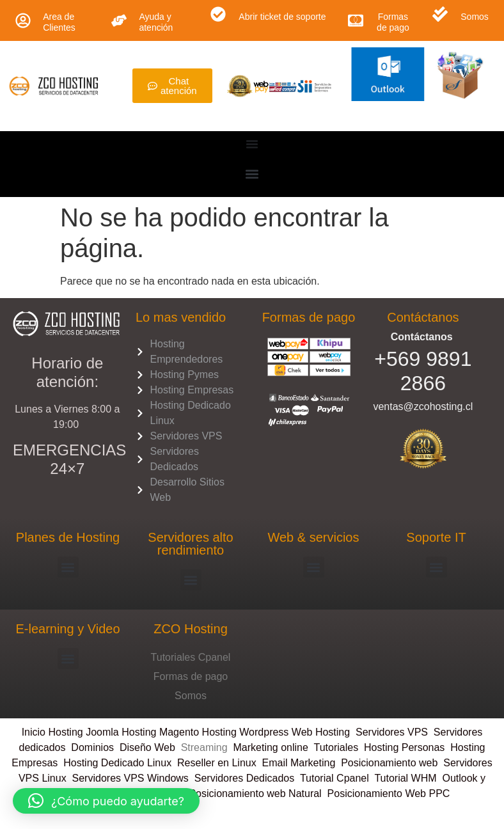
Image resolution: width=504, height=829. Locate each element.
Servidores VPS (392, 732)
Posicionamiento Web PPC (389, 793)
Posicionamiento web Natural (254, 793)
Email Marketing (299, 763)
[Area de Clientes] (23, 20)
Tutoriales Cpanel (191, 657)
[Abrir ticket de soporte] (218, 14)
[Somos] (440, 14)
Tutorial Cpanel (335, 778)
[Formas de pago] (356, 20)
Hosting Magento (160, 732)
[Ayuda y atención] (119, 20)
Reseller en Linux (217, 763)
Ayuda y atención (156, 22)
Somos (475, 17)
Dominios (95, 747)
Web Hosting (321, 732)
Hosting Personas (404, 747)
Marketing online (270, 747)
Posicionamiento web (389, 763)
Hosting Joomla (83, 732)
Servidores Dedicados (245, 778)
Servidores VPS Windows (130, 778)
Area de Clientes (59, 22)
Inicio (35, 732)
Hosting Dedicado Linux (117, 763)
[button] (252, 174)
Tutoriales (339, 747)
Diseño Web (147, 747)
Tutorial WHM (405, 778)
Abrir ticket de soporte (282, 17)
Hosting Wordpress (246, 732)
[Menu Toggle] (252, 144)
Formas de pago (393, 22)
